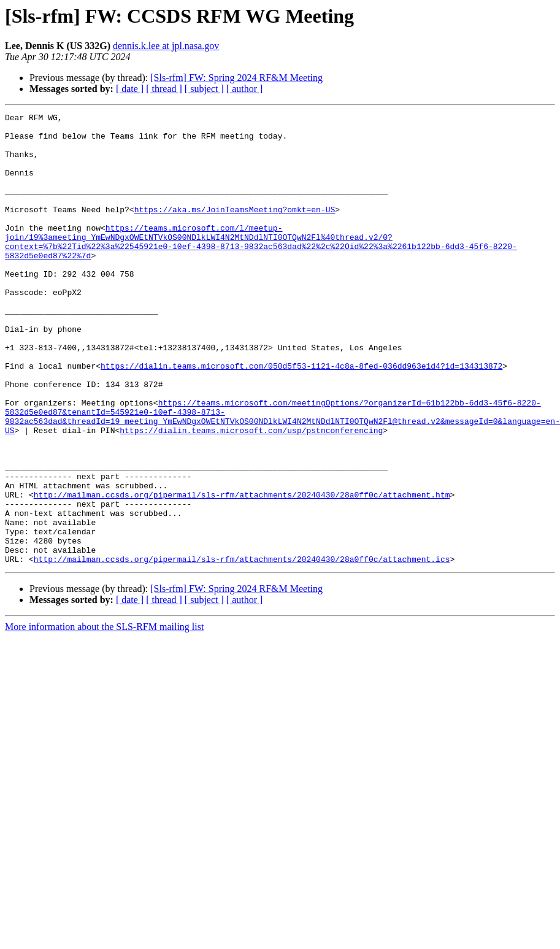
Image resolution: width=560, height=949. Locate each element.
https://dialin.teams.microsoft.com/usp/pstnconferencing (251, 494)
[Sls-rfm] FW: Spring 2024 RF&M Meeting (236, 78)
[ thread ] (164, 89)
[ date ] (130, 89)
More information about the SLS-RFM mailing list (104, 717)
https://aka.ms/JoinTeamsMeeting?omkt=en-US (235, 229)
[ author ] (245, 89)
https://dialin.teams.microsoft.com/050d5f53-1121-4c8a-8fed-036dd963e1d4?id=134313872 (301, 417)
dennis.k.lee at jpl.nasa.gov (166, 46)
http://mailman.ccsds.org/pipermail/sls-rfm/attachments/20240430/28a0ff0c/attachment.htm (242, 572)
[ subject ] (204, 89)
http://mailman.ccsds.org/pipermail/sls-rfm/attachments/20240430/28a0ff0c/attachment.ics (242, 649)
